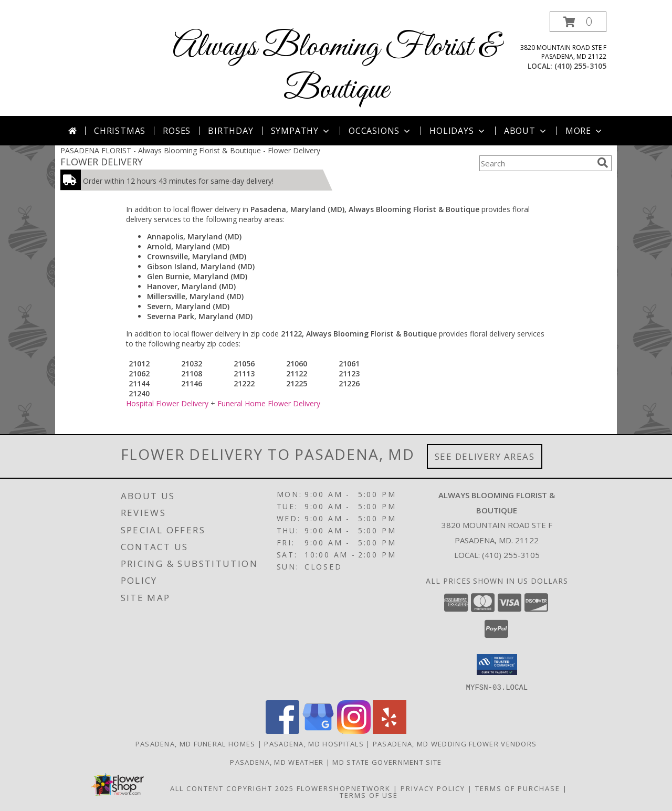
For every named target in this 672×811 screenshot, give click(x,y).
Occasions (380, 131)
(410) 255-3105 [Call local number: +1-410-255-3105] (580, 66)
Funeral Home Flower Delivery (269, 403)
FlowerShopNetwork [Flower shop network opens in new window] (344, 788)
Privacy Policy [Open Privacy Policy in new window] (433, 788)
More (585, 131)
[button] (578, 22)
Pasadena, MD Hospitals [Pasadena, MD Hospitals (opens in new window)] (314, 743)
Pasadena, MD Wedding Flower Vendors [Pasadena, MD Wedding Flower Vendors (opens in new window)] (455, 743)
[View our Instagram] (354, 730)
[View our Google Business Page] (318, 730)
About (526, 131)
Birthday (230, 131)
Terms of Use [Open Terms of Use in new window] (369, 795)
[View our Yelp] (390, 730)
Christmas (120, 131)
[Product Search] (536, 163)
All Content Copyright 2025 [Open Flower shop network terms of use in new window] (232, 788)
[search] (603, 163)
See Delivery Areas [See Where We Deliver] (485, 456)
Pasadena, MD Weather (277, 762)
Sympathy (301, 131)
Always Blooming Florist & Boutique (336, 69)
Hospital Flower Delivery (167, 403)
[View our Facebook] (282, 730)
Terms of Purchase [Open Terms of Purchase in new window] (518, 788)
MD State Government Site (387, 762)
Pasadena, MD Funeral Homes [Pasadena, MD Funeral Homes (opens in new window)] (196, 743)
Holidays (458, 131)
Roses (177, 131)
